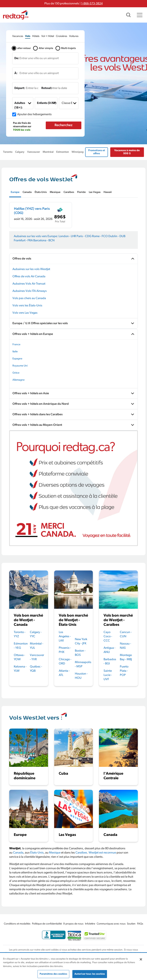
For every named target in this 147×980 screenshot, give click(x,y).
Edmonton (63, 152)
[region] (73, 967)
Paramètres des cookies (53, 974)
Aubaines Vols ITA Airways (30, 291)
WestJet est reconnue (102, 853)
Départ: (20, 88)
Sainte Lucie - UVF (108, 675)
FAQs (140, 924)
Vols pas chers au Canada (29, 298)
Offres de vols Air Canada (29, 277)
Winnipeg (78, 152)
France (16, 345)
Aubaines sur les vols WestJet (31, 269)
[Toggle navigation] (140, 15)
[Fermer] (141, 959)
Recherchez (64, 125)
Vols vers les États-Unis (27, 306)
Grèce (16, 373)
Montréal (48, 152)
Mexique (55, 853)
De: (17, 58)
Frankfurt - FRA (23, 241)
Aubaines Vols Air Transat (29, 284)
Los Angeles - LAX (65, 636)
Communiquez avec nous (111, 924)
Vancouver (34, 152)
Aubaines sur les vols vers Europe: (36, 236)
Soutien (131, 924)
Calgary (20, 152)
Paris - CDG (84, 236)
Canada (18, 853)
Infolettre (90, 924)
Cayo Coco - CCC (108, 636)
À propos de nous (73, 924)
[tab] (18, 36)
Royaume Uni (20, 366)
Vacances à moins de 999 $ (127, 152)
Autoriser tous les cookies (90, 974)
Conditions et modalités (17, 924)
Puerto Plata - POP (124, 671)
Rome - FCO (100, 236)
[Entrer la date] (28, 88)
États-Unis (37, 853)
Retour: (47, 88)
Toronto (8, 152)
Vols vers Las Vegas (25, 313)
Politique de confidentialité (47, 924)
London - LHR (67, 236)
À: (16, 73)
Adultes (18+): (20, 105)
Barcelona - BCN (44, 241)
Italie (15, 352)
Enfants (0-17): (47, 103)
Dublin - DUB (117, 236)
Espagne (17, 359)
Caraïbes (81, 853)
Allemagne (18, 380)
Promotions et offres (97, 152)
